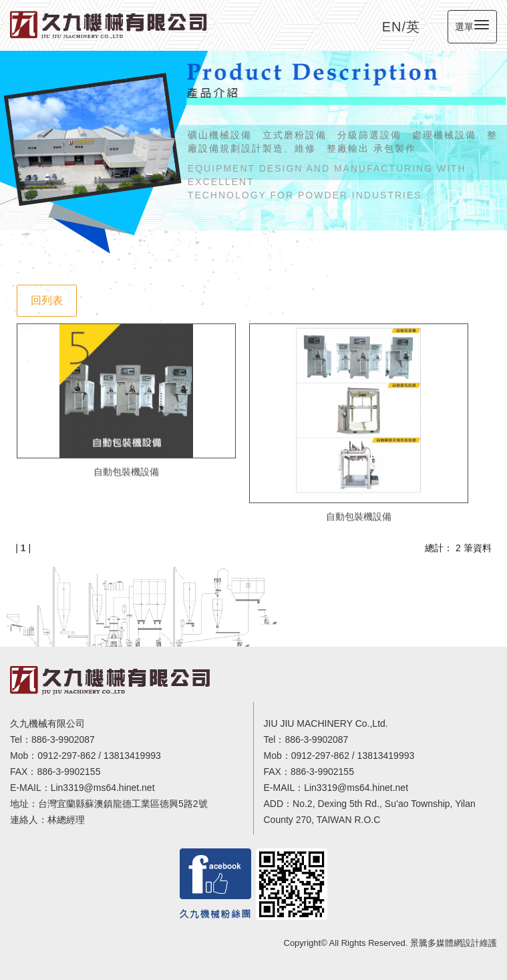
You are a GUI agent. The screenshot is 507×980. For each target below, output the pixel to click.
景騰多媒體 (432, 943)
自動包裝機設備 (126, 470)
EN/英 (401, 27)
